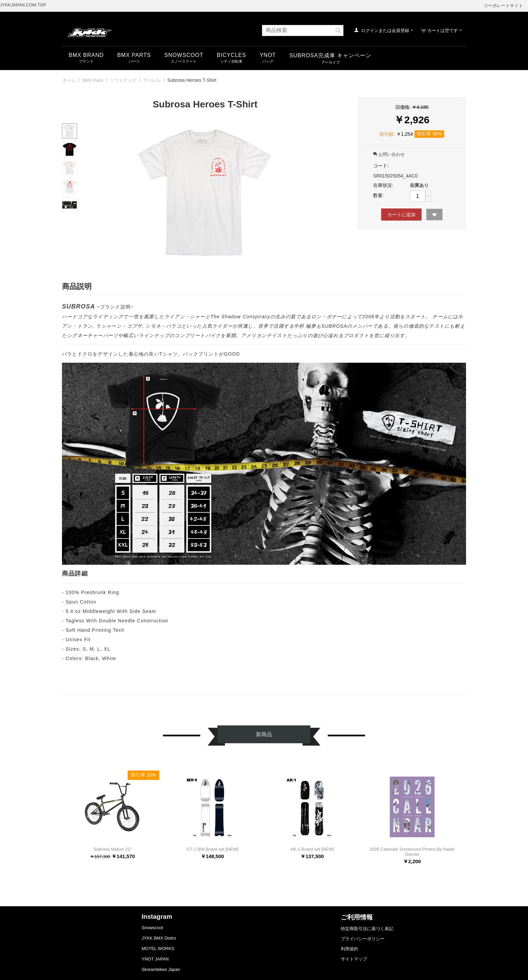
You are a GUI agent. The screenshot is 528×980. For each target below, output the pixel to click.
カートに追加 (401, 215)
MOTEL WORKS (158, 949)
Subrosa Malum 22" (112, 849)
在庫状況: (383, 185)
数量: (378, 195)
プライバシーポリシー (363, 939)
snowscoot (184, 55)
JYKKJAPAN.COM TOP (23, 5)
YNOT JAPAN (155, 959)
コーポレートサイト (503, 6)
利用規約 (350, 949)
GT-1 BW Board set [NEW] (212, 849)
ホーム (69, 80)
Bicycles (232, 55)
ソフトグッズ (123, 80)
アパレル (152, 80)
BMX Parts (134, 55)
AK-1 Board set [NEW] (312, 849)
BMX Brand (86, 55)
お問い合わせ (389, 154)
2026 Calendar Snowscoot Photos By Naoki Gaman (412, 852)
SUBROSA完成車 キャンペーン (330, 55)
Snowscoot (153, 928)
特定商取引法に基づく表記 (367, 929)
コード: (381, 166)
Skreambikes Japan (161, 969)
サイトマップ (354, 959)
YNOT (268, 55)
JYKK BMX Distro (159, 938)
